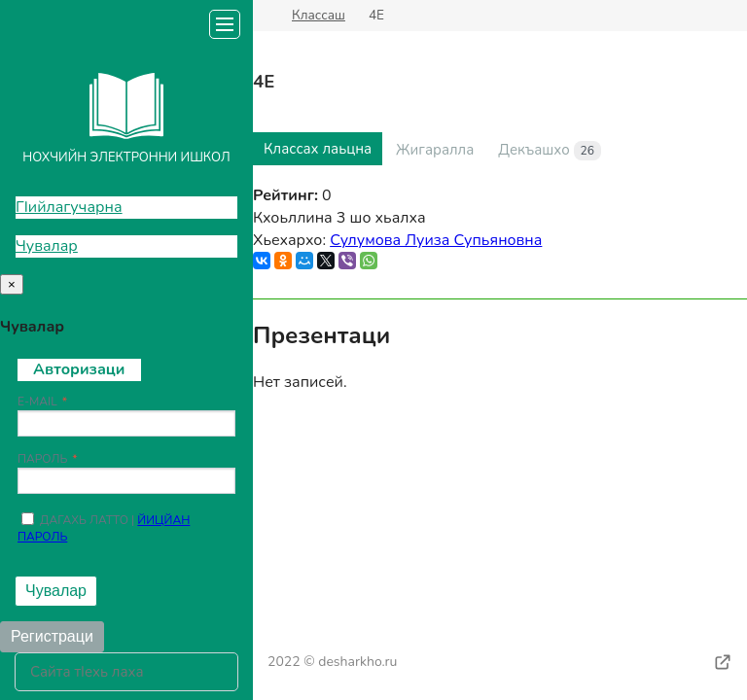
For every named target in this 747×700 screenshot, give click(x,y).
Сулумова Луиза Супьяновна (436, 240)
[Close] (12, 284)
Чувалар (47, 246)
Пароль (42, 459)
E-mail (37, 402)
